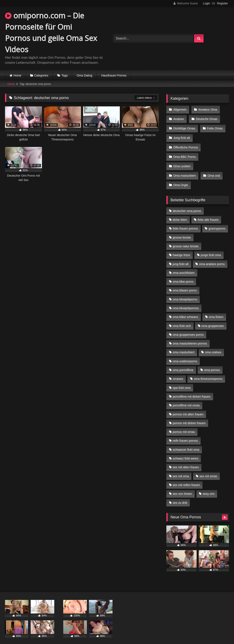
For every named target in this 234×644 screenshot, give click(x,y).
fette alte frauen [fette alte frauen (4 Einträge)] (208, 214)
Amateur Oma (207, 109)
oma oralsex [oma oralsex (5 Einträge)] (213, 347)
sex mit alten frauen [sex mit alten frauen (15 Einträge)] (186, 462)
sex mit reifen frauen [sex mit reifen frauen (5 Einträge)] (186, 479)
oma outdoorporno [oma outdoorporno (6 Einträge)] (185, 356)
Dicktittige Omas (184, 127)
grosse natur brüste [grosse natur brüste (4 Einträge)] (186, 241)
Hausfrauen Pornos (114, 75)
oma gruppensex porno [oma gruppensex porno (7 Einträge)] (188, 329)
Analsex (179, 118)
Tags (65, 75)
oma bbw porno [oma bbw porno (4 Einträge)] (183, 276)
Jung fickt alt (182, 136)
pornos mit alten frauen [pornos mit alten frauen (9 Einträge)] (188, 409)
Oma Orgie (181, 180)
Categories (41, 75)
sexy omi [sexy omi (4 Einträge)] (209, 488)
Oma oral (213, 171)
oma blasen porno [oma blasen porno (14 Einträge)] (185, 285)
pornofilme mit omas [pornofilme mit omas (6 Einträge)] (186, 400)
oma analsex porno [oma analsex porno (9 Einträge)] (212, 259)
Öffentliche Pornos (186, 145)
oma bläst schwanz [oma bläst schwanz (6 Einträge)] (185, 311)
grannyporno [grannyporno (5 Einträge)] (217, 223)
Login (206, 3)
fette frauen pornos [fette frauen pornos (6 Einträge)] (185, 223)
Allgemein (180, 109)
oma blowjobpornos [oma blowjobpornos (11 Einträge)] (186, 303)
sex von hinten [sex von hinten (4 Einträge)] (182, 488)
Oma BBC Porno (184, 153)
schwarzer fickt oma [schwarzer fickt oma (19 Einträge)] (186, 444)
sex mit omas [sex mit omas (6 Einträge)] (208, 471)
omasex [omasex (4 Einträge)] (178, 373)
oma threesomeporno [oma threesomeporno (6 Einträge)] (208, 373)
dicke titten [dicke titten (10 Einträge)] (180, 214)
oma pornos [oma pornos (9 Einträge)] (212, 365)
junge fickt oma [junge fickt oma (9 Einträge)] (211, 250)
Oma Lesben (182, 162)
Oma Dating (84, 75)
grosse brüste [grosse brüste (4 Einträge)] (182, 232)
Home (17, 75)
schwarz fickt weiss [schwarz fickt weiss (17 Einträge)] (185, 453)
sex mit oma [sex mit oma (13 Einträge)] (181, 471)
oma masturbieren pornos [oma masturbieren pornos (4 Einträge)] (190, 338)
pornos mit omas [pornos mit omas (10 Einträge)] (184, 426)
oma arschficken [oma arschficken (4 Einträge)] (184, 267)
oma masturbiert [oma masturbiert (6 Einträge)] (183, 347)
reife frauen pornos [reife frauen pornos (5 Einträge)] (185, 435)
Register (223, 3)
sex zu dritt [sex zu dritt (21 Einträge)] (180, 497)
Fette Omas (214, 127)
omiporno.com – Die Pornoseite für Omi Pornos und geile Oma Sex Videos (51, 33)
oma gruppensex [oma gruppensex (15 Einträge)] (213, 320)
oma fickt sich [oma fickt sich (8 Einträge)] (182, 320)
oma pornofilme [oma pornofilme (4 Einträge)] (183, 365)
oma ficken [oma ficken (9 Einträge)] (216, 311)
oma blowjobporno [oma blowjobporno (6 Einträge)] (185, 294)
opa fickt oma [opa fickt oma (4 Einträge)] (182, 382)
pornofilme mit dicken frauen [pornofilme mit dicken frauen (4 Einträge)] (192, 391)
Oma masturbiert (184, 171)
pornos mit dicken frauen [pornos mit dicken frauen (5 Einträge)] (189, 418)
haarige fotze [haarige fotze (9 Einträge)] (181, 250)
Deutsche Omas (206, 118)
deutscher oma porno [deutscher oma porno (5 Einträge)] (187, 205)
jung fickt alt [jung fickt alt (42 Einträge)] (181, 259)
